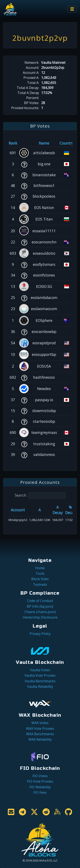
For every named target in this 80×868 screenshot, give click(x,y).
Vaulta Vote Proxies (40, 675)
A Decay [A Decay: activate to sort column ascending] (58, 510)
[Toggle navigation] (72, 9)
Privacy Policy (40, 634)
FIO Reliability (40, 787)
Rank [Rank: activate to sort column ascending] (13, 143)
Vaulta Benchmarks (40, 681)
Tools (40, 573)
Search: (40, 495)
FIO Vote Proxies (40, 781)
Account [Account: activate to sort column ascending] (18, 510)
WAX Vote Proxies (40, 728)
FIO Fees (40, 792)
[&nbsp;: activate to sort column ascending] (24, 143)
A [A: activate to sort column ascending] (40, 510)
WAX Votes (40, 723)
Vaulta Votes (40, 670)
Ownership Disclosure (40, 617)
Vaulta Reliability (40, 687)
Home (40, 568)
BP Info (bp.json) (40, 606)
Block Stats (40, 579)
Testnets (40, 585)
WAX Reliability (40, 739)
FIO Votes (40, 776)
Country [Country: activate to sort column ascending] (67, 143)
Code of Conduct (40, 601)
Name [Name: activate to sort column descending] (44, 143)
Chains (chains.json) (40, 612)
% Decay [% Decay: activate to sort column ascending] (70, 510)
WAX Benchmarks (40, 734)
